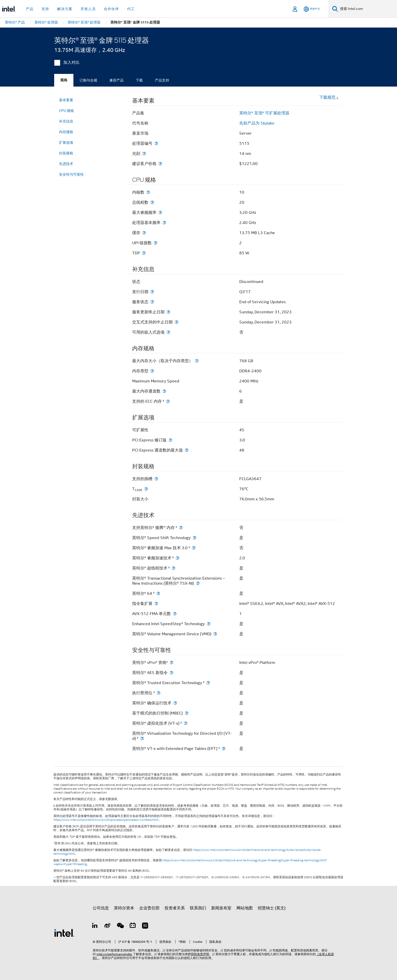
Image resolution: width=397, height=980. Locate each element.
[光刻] (144, 154)
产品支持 (162, 80)
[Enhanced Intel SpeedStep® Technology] (209, 624)
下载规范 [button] (329, 97)
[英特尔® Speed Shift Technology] (194, 538)
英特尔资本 (124, 908)
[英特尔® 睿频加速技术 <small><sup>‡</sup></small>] (177, 558)
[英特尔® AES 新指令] (171, 673)
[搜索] (335, 9)
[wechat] (120, 926)
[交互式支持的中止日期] (176, 322)
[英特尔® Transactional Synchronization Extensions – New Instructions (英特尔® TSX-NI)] (198, 583)
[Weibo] (108, 926)
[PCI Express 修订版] (170, 440)
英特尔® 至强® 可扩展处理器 (264, 113)
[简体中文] (312, 9)
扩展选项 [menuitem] (66, 142)
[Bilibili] (133, 926)
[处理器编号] (156, 143)
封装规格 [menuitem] (66, 153)
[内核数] (148, 192)
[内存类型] (152, 371)
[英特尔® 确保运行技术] (175, 703)
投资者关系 (175, 908)
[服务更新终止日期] (168, 312)
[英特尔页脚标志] (64, 933)
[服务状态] (152, 302)
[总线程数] (152, 202)
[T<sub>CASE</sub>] (146, 489)
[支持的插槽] (156, 479)
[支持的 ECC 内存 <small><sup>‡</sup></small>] (168, 401)
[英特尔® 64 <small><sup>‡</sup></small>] (158, 593)
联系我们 (198, 908)
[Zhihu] (145, 926)
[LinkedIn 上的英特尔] (95, 926)
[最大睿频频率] (160, 212)
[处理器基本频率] (164, 223)
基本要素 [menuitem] (66, 100)
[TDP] (144, 253)
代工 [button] (131, 9)
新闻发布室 (221, 908)
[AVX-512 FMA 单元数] (175, 614)
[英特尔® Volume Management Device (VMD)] (215, 634)
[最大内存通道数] (164, 391)
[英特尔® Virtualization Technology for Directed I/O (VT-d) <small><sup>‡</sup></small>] (142, 738)
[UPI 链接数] (155, 243)
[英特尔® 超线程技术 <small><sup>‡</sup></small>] (173, 568)
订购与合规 (88, 80)
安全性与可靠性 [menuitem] (71, 174)
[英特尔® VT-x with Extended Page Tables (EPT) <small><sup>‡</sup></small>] (224, 749)
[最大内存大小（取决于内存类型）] (197, 361)
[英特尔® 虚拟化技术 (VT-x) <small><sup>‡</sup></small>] (186, 723)
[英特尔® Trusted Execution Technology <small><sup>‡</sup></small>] (208, 683)
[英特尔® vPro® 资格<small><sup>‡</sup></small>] (171, 662)
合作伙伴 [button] (111, 9)
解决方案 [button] (65, 9)
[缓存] (144, 233)
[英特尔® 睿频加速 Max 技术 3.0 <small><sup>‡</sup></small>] (194, 548)
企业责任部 (149, 908)
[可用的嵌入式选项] (168, 332)
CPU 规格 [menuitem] (66, 111)
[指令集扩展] (156, 604)
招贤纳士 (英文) (272, 908)
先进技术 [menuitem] (66, 164)
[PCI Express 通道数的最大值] (187, 450)
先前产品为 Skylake (257, 123)
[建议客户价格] (160, 164)
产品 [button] (30, 9)
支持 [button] (45, 9)
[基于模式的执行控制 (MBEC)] (187, 713)
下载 (139, 80)
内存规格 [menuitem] (66, 132)
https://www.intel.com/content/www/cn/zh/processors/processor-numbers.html (106, 820)
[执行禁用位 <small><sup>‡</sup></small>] (158, 693)
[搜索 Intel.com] (368, 9)
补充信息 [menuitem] (66, 121)
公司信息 (101, 908)
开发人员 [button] (88, 9)
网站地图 (245, 908)
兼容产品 (116, 80)
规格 (64, 80)
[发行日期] (152, 292)
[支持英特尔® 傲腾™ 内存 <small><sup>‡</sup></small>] (181, 528)
